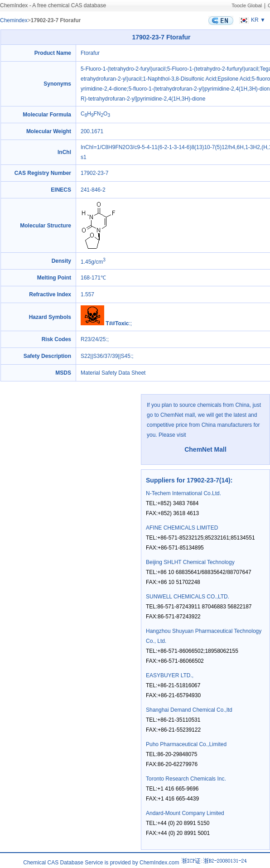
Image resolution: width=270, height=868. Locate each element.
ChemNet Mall (205, 449)
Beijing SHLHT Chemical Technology (190, 562)
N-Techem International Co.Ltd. (183, 493)
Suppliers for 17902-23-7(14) (188, 480)
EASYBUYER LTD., (170, 675)
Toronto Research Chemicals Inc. (186, 779)
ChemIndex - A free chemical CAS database (53, 5)
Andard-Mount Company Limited (185, 813)
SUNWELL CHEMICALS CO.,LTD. (188, 597)
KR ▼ (251, 20)
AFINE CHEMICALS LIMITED (182, 528)
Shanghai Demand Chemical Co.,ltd (189, 710)
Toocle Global (247, 5)
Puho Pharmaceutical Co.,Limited (186, 744)
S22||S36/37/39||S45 (106, 356)
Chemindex (14, 20)
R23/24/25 (93, 339)
